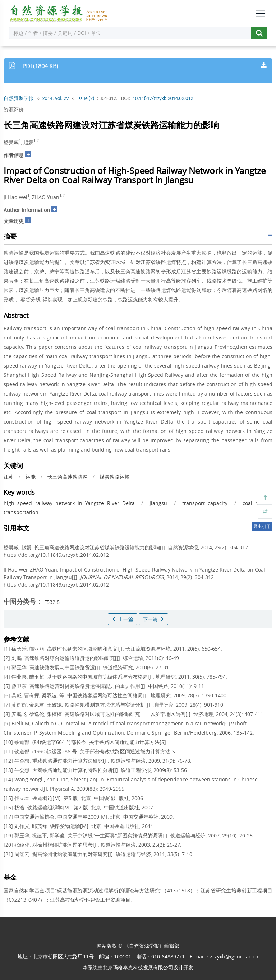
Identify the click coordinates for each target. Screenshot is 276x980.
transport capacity (205, 503)
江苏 (9, 477)
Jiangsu (158, 503)
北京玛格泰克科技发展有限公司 (138, 967)
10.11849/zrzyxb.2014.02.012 (163, 98)
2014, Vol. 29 (56, 98)
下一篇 (153, 619)
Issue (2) (86, 98)
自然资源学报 (19, 98)
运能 (31, 477)
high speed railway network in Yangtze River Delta (69, 503)
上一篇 (123, 619)
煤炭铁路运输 (115, 477)
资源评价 (14, 109)
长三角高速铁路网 (68, 477)
